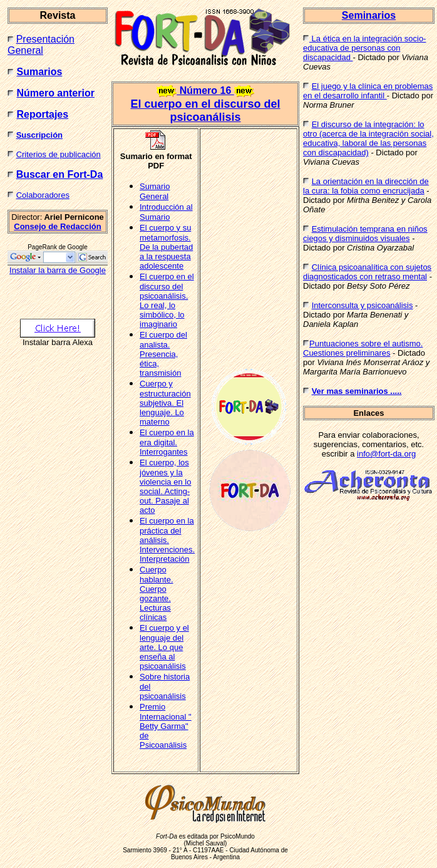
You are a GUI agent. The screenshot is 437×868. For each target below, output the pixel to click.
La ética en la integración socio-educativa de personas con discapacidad (364, 48)
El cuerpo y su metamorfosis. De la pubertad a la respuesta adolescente (166, 247)
